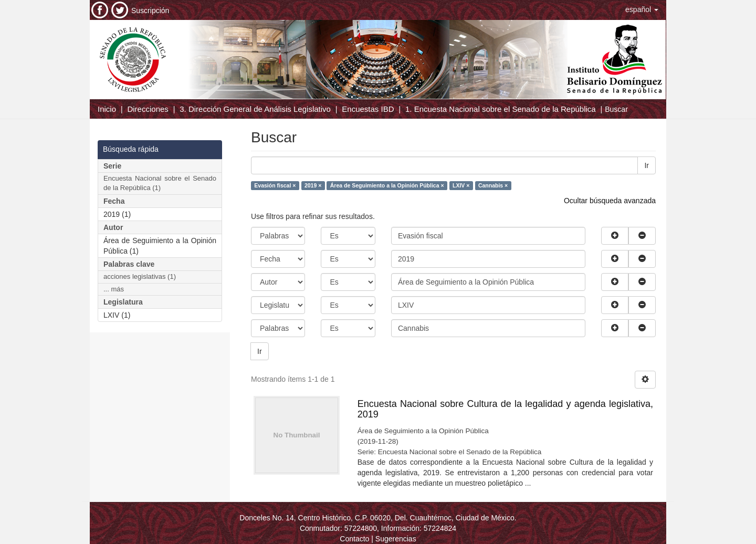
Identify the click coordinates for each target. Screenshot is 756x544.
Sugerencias (396, 539)
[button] (642, 9)
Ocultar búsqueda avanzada (610, 201)
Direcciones (148, 109)
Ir (647, 165)
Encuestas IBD (368, 109)
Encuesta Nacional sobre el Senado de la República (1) (160, 183)
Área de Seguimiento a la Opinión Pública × (387, 185)
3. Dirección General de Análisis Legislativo (255, 109)
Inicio (107, 109)
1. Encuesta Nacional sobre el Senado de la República (501, 109)
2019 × (313, 185)
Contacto (354, 539)
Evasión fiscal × (275, 185)
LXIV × (461, 185)
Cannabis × (493, 185)
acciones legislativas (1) (140, 276)
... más (114, 289)
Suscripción (150, 11)
